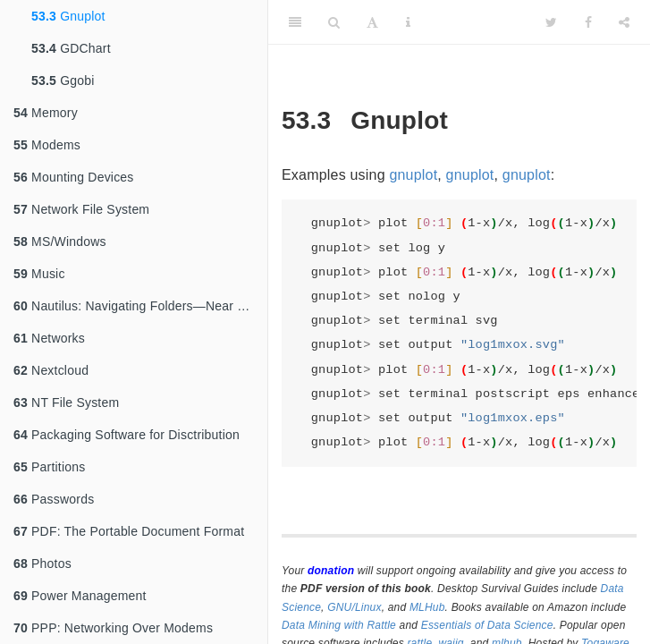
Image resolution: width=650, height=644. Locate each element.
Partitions (49, 467)
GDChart (71, 48)
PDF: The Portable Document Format (129, 531)
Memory (46, 113)
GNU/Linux (355, 607)
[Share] (624, 22)
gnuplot (413, 175)
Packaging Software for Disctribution (127, 435)
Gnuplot (68, 16)
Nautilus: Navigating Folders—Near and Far (140, 306)
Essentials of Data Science (487, 625)
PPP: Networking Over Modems (113, 628)
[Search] (334, 22)
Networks (49, 338)
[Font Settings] (372, 22)
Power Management (80, 596)
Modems (47, 145)
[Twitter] (551, 22)
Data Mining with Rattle (339, 625)
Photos (42, 563)
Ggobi (63, 80)
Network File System (81, 209)
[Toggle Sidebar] (295, 22)
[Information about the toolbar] (408, 22)
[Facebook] (588, 22)
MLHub (427, 607)
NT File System (66, 402)
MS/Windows (60, 241)
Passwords (54, 499)
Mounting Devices (74, 177)
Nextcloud (51, 370)
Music (39, 274)
